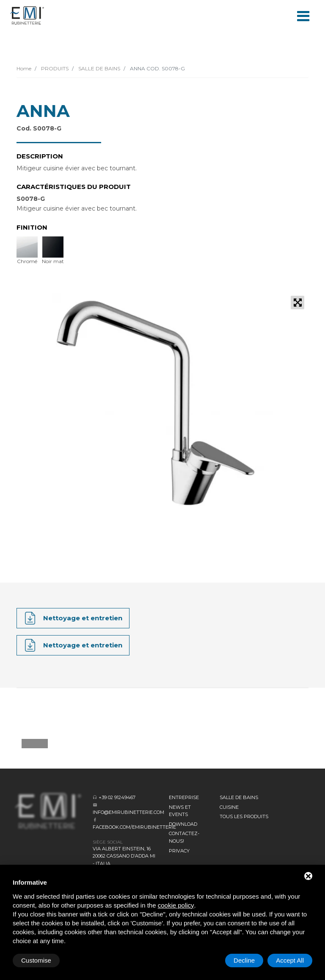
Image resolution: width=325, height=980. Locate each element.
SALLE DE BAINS (99, 68)
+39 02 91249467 (117, 797)
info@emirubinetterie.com (128, 812)
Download (183, 824)
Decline (244, 960)
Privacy (179, 851)
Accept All (290, 960)
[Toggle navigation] (303, 15)
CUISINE (229, 807)
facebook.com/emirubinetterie (134, 827)
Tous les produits (244, 816)
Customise (36, 960)
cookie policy (176, 905)
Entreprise (184, 797)
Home (24, 68)
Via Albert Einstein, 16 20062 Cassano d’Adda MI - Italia (124, 856)
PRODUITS (54, 68)
